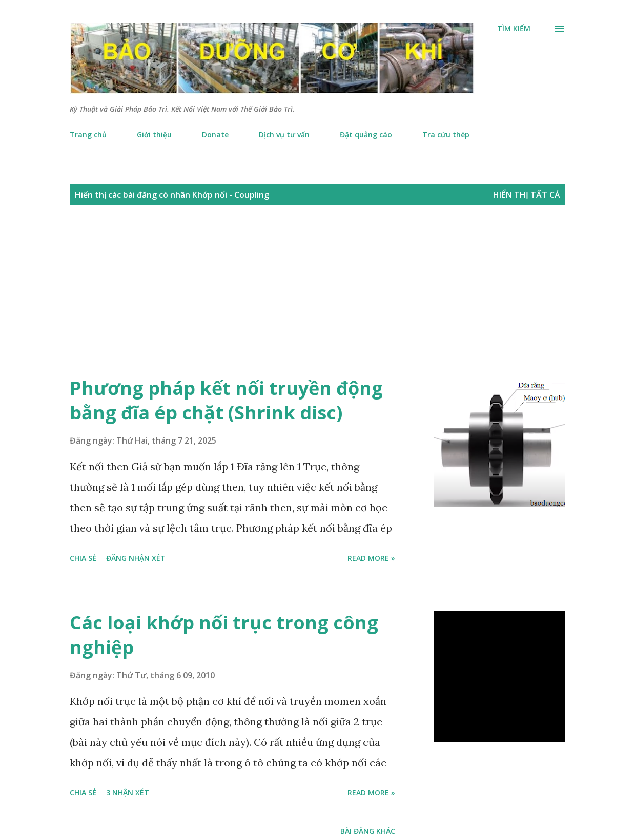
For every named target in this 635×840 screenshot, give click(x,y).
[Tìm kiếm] (514, 29)
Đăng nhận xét (136, 558)
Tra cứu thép (446, 134)
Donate (215, 134)
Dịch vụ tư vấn (284, 134)
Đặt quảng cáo (366, 134)
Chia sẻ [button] (83, 558)
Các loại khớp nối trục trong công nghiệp (224, 635)
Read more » (371, 558)
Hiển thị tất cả (527, 195)
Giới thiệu (154, 134)
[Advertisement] (308, 302)
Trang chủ (88, 134)
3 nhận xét (128, 793)
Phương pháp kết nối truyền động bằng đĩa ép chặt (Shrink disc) (226, 400)
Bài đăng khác (368, 831)
